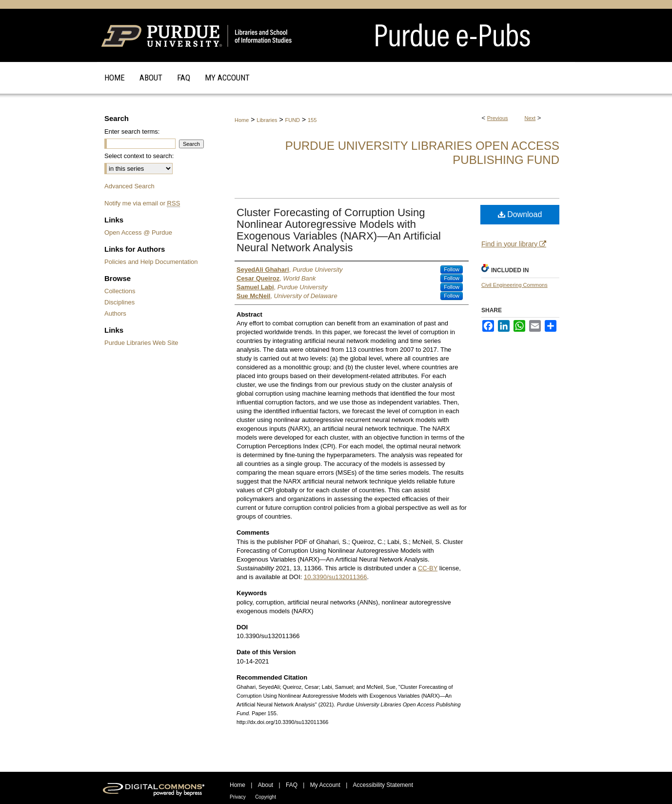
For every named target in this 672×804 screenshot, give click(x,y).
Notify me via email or (142, 203)
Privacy (238, 797)
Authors (115, 313)
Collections (120, 291)
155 (312, 120)
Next (530, 118)
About (266, 785)
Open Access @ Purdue (138, 232)
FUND (292, 120)
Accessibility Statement (383, 785)
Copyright (266, 797)
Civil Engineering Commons (514, 285)
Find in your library (514, 244)
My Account (325, 785)
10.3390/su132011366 (335, 577)
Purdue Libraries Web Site (141, 343)
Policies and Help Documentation (151, 262)
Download (520, 214)
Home (242, 120)
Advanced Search (129, 186)
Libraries (267, 120)
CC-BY (428, 568)
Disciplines (119, 302)
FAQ (292, 785)
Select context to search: (139, 156)
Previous (498, 118)
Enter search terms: (132, 131)
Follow (452, 269)
